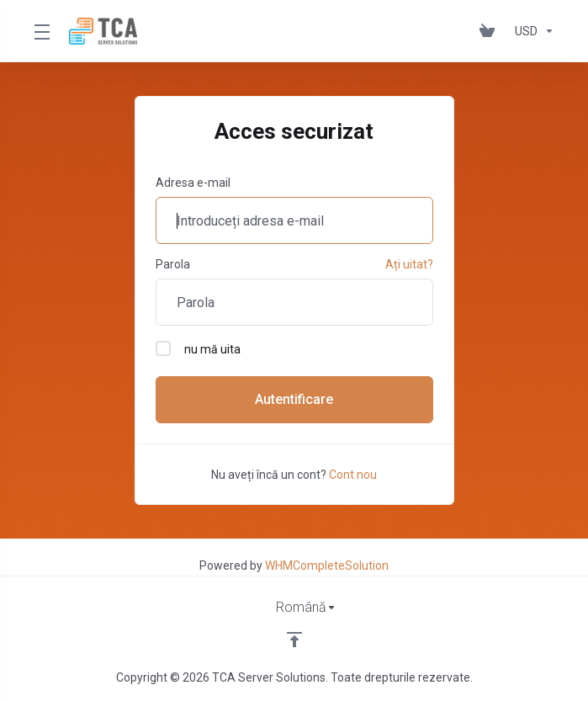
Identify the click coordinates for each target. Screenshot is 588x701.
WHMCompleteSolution (327, 566)
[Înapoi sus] (294, 640)
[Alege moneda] (531, 31)
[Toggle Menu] (41, 31)
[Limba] (294, 608)
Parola (173, 264)
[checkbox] (163, 348)
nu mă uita (198, 348)
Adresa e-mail (193, 183)
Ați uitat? (409, 264)
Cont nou (353, 475)
